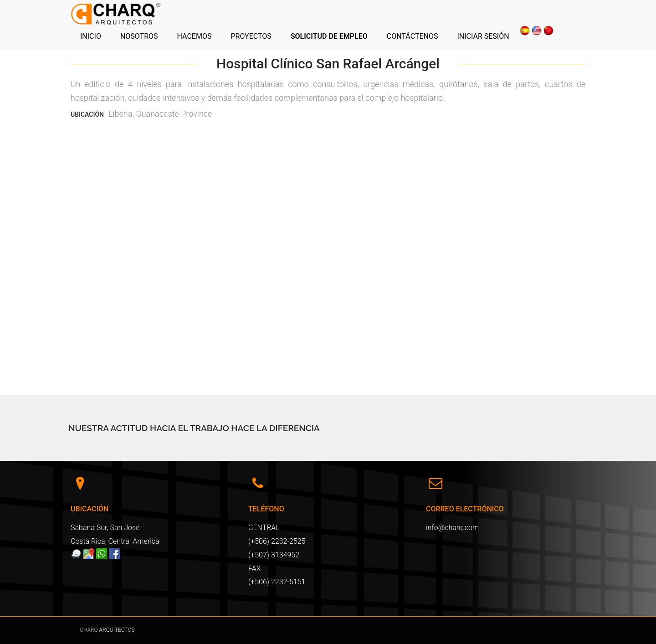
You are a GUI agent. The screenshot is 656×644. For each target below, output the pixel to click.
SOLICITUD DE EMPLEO (329, 36)
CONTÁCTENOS (413, 36)
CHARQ (90, 630)
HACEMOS (195, 36)
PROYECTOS (251, 36)
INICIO (91, 36)
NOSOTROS (139, 36)
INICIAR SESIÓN (483, 36)
